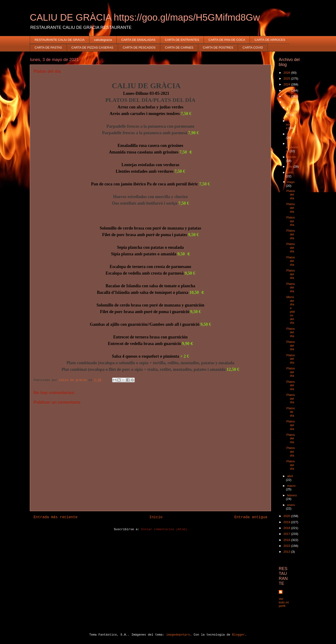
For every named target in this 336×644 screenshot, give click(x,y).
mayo (291, 182)
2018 (287, 528)
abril (290, 476)
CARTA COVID (253, 48)
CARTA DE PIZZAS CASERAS (92, 48)
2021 (287, 102)
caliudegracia (103, 40)
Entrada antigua (251, 517)
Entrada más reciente (55, 517)
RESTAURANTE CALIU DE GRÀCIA (60, 40)
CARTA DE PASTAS (48, 48)
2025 (287, 79)
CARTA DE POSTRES (218, 48)
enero (291, 505)
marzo (291, 486)
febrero (292, 495)
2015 (287, 546)
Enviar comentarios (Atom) (164, 529)
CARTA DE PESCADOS (139, 48)
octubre (292, 134)
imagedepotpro (178, 635)
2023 (287, 90)
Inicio (156, 517)
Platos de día (290, 412)
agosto (292, 157)
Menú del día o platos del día (290, 310)
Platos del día (290, 195)
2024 (287, 84)
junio (290, 172)
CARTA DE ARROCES (270, 40)
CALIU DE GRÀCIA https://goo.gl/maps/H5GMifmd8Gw (145, 17)
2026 (287, 73)
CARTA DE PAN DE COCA (227, 40)
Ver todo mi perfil (284, 602)
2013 (287, 552)
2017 (287, 534)
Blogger (239, 635)
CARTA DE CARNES (179, 48)
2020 (287, 516)
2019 (287, 522)
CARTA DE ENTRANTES (182, 40)
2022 (287, 96)
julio (290, 167)
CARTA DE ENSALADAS (138, 40)
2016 (287, 540)
